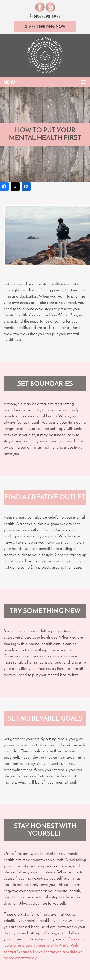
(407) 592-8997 (45, 16)
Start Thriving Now (45, 26)
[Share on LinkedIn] (26, 187)
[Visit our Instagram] (50, 7)
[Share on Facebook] (4, 187)
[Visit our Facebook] (40, 7)
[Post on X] (15, 187)
